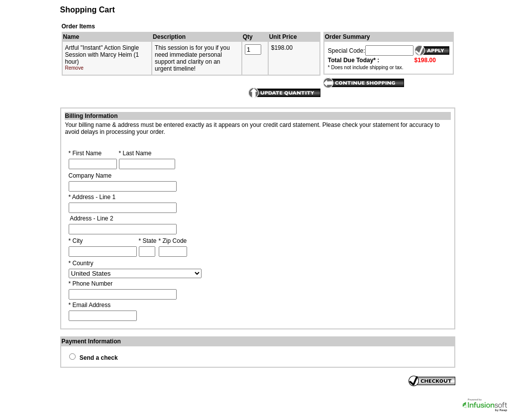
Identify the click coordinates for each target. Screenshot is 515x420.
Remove (74, 68)
